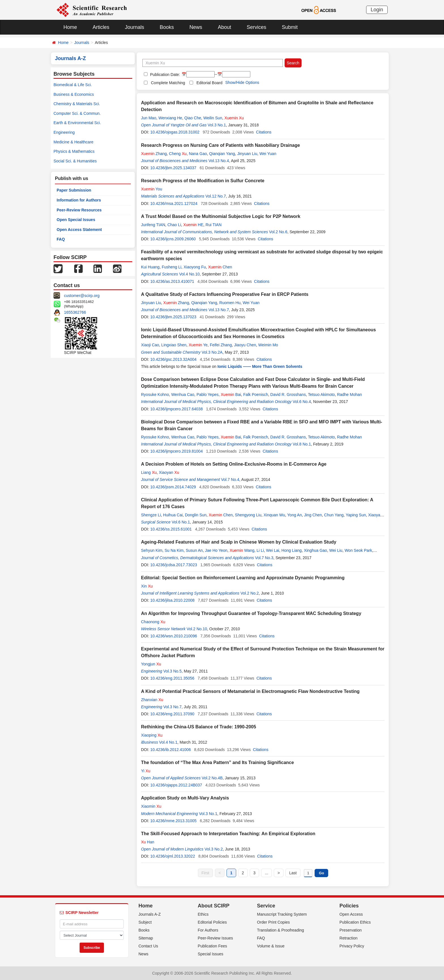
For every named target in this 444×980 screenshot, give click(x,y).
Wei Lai (273, 550)
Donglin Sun (196, 515)
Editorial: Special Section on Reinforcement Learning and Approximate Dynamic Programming (243, 578)
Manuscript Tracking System (282, 914)
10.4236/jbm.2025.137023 (173, 317)
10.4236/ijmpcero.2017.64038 (177, 409)
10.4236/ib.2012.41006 (171, 750)
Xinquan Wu (274, 515)
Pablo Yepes (208, 394)
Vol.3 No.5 (173, 671)
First (205, 873)
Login (377, 10)
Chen (220, 267)
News (196, 27)
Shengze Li (151, 515)
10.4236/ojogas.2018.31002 (175, 132)
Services (256, 27)
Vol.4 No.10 (189, 274)
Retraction (349, 938)
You (152, 189)
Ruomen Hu (230, 303)
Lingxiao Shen (174, 345)
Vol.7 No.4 (230, 480)
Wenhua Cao (183, 394)
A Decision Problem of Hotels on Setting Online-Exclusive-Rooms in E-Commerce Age (234, 464)
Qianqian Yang (222, 154)
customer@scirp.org (82, 296)
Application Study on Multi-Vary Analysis (185, 798)
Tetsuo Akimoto (321, 394)
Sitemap (146, 938)
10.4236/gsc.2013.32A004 (173, 359)
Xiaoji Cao (150, 345)
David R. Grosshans (288, 394)
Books (167, 27)
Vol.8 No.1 (302, 444)
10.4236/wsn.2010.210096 (174, 636)
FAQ (61, 239)
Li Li (260, 550)
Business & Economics (74, 94)
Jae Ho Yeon (216, 550)
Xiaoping (152, 735)
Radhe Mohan (349, 394)
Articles (101, 27)
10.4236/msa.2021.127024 (174, 203)
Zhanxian (152, 700)
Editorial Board (210, 83)
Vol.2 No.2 (250, 593)
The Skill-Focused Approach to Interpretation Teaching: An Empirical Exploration (228, 834)
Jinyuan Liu (247, 154)
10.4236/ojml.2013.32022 (173, 856)
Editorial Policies (212, 922)
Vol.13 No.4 (219, 161)
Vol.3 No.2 (214, 849)
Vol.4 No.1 (168, 742)
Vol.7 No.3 (264, 558)
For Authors (208, 930)
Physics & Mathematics (74, 151)
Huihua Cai (173, 515)
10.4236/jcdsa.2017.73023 (174, 565)
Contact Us (148, 946)
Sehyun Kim (152, 550)
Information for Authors (79, 200)
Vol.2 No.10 (197, 629)
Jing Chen (313, 515)
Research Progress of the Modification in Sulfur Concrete (203, 181)
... (266, 873)
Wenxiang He (170, 118)
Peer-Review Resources (79, 210)
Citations (264, 132)
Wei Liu (336, 550)
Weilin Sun (213, 118)
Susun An (194, 550)
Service (266, 906)
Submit (290, 27)
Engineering (64, 132)
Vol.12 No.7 (216, 196)
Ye (198, 345)
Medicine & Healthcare (73, 142)
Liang (149, 472)
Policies (349, 906)
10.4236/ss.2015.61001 (171, 529)
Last (293, 873)
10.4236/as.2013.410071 (172, 281)
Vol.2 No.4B (212, 778)
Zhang (154, 154)
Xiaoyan (169, 472)
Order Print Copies (274, 922)
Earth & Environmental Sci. (77, 123)
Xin (147, 586)
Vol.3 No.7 (173, 707)
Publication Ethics (355, 922)
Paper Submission (74, 190)
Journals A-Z (150, 914)
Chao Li (174, 225)
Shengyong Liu (248, 515)
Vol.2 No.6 (278, 232)
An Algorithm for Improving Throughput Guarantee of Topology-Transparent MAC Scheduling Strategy (251, 613)
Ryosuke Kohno (155, 394)
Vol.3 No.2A (212, 352)
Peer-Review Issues (215, 938)
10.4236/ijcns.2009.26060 (173, 239)
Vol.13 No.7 (219, 310)
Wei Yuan (268, 154)
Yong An (294, 515)
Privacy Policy (352, 946)
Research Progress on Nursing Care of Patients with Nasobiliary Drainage (220, 145)
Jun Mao (149, 118)
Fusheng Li (171, 267)
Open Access (351, 914)
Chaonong (153, 622)
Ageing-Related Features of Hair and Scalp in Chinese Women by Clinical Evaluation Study (239, 542)
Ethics (203, 914)
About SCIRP (214, 906)
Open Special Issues (76, 220)
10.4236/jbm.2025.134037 (173, 168)
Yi (146, 771)
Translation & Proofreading (281, 930)
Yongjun (151, 664)
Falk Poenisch (256, 394)
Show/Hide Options (242, 82)
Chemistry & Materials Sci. (77, 104)
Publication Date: (165, 75)
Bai (231, 394)
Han (148, 842)
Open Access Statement (79, 230)
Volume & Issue (271, 946)
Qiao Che (193, 118)
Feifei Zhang (221, 345)
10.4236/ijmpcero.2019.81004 (177, 451)
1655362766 (75, 312)
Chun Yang (334, 515)
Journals (135, 27)
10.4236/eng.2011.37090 (172, 714)
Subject (145, 922)
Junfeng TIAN (153, 225)
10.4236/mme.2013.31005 (173, 821)
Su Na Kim (174, 550)
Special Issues (210, 954)
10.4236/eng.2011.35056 (172, 678)
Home (70, 27)
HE (193, 225)
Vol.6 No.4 (302, 402)
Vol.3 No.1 (217, 125)
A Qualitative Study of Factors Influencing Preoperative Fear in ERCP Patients (225, 294)
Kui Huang (150, 267)
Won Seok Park (358, 550)
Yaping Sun (356, 515)
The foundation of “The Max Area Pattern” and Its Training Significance (217, 762)
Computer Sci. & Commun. (77, 113)
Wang (242, 550)
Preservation (351, 930)
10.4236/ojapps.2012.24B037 (176, 785)
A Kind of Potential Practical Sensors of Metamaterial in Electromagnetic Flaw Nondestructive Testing (250, 691)
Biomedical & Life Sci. (73, 85)
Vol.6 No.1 (181, 522)
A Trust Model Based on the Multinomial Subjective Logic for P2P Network (221, 216)
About (224, 27)
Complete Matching (168, 83)
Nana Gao (198, 154)
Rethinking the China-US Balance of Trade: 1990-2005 (198, 727)
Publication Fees (212, 946)
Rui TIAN (214, 225)
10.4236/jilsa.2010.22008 (172, 600)
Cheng (178, 154)
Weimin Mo (268, 345)
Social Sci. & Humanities (75, 161)
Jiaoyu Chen (245, 345)
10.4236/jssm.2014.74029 (173, 487)
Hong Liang (292, 550)
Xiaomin (151, 806)
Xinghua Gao (315, 550)
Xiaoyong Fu (195, 267)
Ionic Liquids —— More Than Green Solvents (260, 366)
